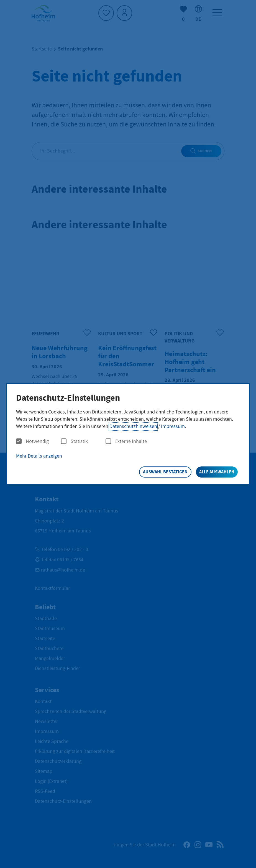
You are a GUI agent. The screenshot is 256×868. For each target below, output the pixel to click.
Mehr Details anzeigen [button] (39, 456)
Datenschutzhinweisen (133, 426)
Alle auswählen (217, 472)
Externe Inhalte (126, 441)
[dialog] (128, 434)
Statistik (74, 441)
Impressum (173, 426)
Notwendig (32, 441)
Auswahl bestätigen (165, 472)
